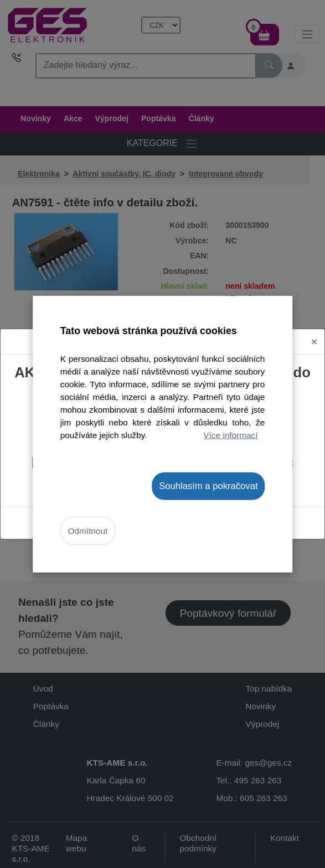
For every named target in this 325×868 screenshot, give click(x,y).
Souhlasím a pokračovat (208, 485)
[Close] (314, 342)
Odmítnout (88, 531)
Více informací (230, 435)
